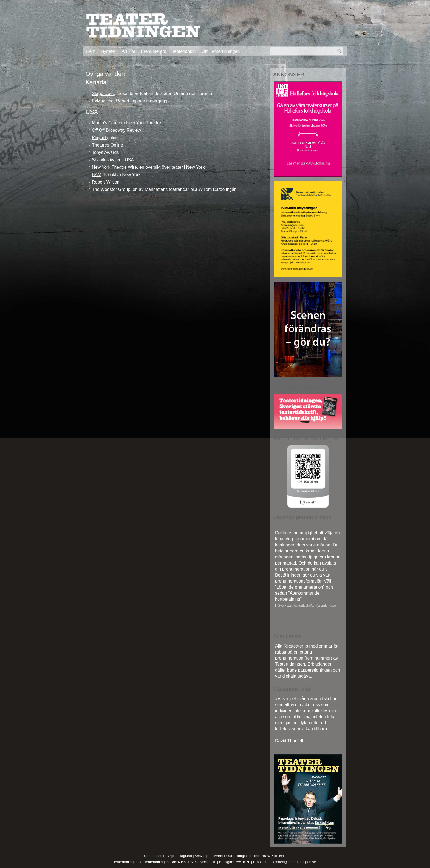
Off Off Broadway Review (116, 130)
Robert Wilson (106, 182)
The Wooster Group (111, 189)
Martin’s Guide (106, 123)
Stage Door (103, 94)
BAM (97, 175)
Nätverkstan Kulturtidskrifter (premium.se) (305, 606)
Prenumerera (154, 51)
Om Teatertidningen (221, 51)
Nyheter (109, 51)
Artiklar (129, 51)
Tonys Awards (105, 152)
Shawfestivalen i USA (113, 160)
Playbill (99, 138)
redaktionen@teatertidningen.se (291, 862)
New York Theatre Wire (114, 167)
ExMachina (103, 101)
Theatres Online (107, 145)
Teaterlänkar (184, 51)
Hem (91, 51)
